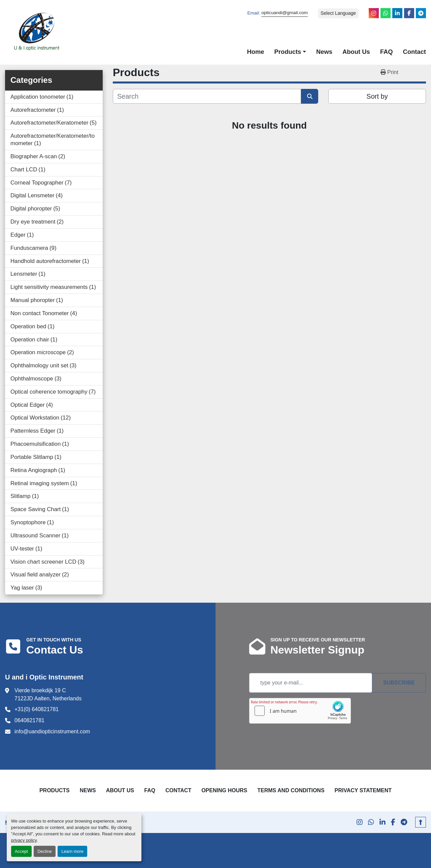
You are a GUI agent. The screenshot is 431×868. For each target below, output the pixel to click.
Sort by (377, 96)
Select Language (338, 13)
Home (255, 52)
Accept (21, 851)
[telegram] (421, 13)
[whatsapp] (386, 13)
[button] (290, 52)
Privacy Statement (363, 790)
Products (288, 52)
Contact (415, 52)
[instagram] (374, 13)
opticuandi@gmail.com (285, 13)
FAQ (387, 52)
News (324, 52)
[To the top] (421, 822)
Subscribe (399, 683)
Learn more (72, 851)
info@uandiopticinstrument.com (52, 731)
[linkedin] (397, 13)
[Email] (311, 683)
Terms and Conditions (291, 790)
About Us (356, 52)
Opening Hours (224, 790)
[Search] (207, 96)
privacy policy (24, 840)
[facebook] (409, 13)
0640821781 (29, 720)
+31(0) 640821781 (37, 709)
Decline (45, 851)
